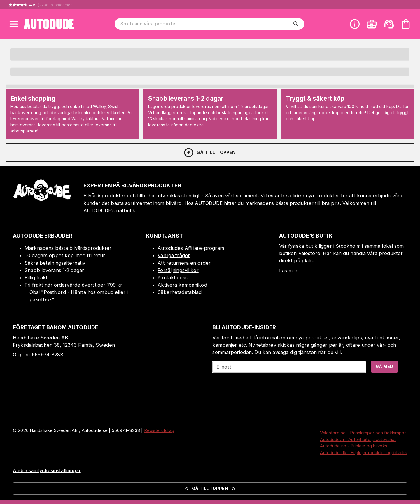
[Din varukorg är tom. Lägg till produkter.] (406, 24)
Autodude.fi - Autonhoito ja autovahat (358, 439)
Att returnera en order (184, 263)
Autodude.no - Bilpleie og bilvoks (353, 446)
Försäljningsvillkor (178, 270)
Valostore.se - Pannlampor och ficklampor (363, 433)
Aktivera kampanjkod (182, 285)
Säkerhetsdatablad (180, 292)
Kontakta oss (173, 278)
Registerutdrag (159, 430)
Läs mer (288, 271)
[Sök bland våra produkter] (205, 24)
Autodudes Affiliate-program (191, 248)
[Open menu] (14, 24)
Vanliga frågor (174, 255)
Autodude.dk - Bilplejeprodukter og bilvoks (364, 452)
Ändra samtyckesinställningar (47, 470)
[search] (296, 24)
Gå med (384, 366)
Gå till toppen (209, 153)
